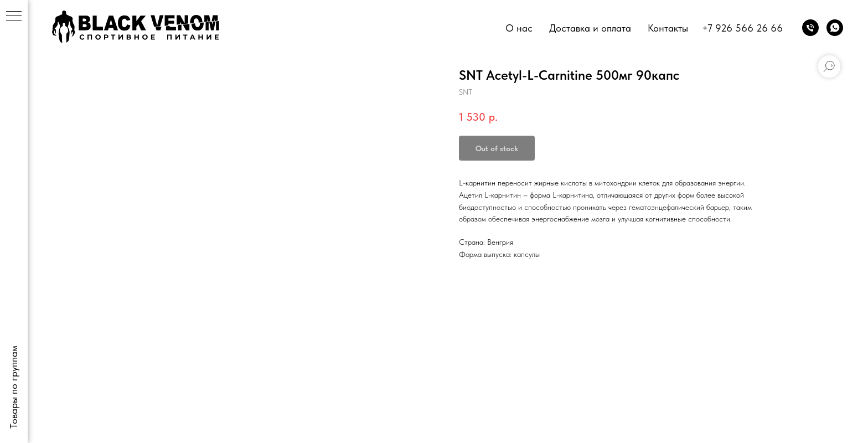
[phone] (810, 28)
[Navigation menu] (14, 17)
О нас (519, 28)
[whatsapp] (835, 28)
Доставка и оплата (590, 28)
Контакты (668, 28)
